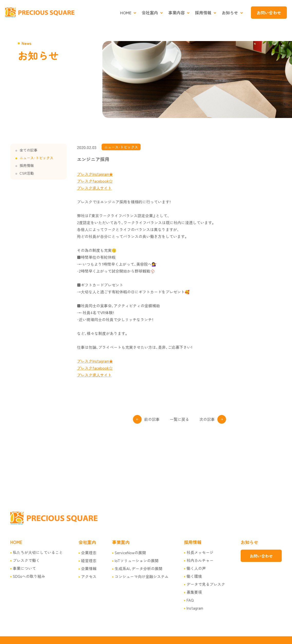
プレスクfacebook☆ (95, 181)
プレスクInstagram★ (95, 174)
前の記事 (152, 419)
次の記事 (207, 419)
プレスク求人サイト (94, 188)
